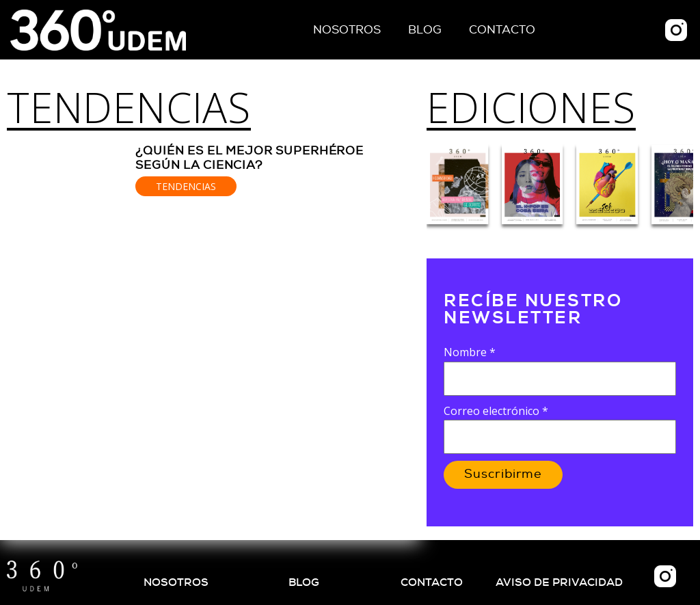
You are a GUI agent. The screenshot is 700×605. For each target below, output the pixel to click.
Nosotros (347, 30)
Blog (425, 30)
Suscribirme (503, 474)
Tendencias (129, 107)
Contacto (502, 30)
